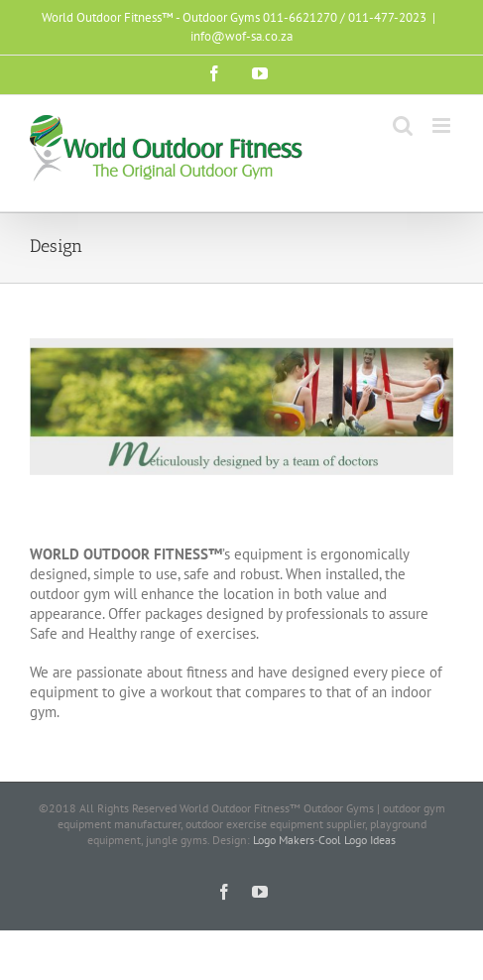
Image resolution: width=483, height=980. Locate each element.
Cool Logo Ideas (357, 840)
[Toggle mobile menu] (443, 125)
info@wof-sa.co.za (241, 36)
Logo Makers (284, 840)
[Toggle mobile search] (403, 125)
